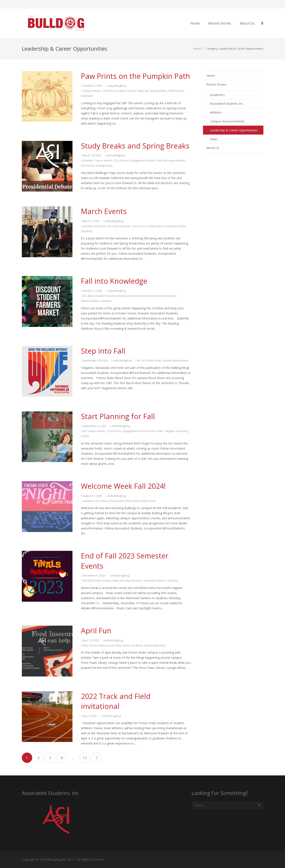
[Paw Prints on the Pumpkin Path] (47, 97)
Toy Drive (172, 581)
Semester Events (175, 226)
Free (160, 160)
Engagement (138, 160)
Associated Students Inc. (227, 103)
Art (138, 360)
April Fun (96, 631)
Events (122, 91)
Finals (98, 581)
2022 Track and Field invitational (116, 701)
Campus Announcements (227, 121)
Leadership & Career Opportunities (234, 130)
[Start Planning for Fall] (47, 437)
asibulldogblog (117, 86)
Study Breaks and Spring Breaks (135, 146)
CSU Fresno (109, 91)
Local (110, 645)
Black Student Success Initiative (107, 296)
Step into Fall (103, 351)
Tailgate (169, 431)
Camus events (91, 91)
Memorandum (90, 301)
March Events (104, 211)
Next (96, 758)
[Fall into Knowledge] (47, 301)
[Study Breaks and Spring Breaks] (47, 166)
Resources (88, 166)
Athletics (216, 112)
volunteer (87, 96)
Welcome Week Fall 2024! (123, 486)
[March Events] (47, 232)
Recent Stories (216, 84)
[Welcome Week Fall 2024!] (47, 506)
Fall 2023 (88, 581)
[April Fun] (47, 651)
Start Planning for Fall (118, 416)
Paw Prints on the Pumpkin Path (136, 76)
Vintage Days (104, 166)
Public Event (176, 91)
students (87, 231)
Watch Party (148, 501)
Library (172, 296)
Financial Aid (159, 296)
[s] (227, 805)
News (214, 139)
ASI (109, 226)
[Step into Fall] (47, 371)
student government (176, 360)
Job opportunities (156, 91)
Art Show (100, 226)
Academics (217, 95)
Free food (117, 501)
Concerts (134, 296)
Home (197, 49)
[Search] (259, 805)
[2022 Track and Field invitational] (47, 717)
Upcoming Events (155, 645)
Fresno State (136, 91)
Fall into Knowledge (114, 281)
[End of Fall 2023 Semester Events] (47, 576)
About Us (213, 148)
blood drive (154, 360)
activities (88, 160)
